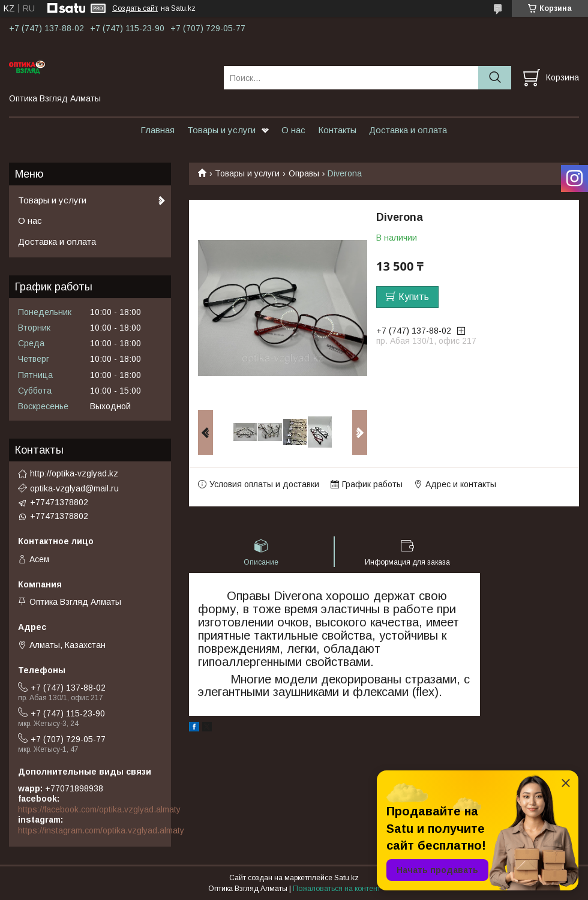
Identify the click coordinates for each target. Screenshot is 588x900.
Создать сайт (135, 8)
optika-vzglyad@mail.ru (74, 488)
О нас (293, 130)
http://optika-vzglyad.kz (74, 473)
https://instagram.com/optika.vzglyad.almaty (101, 830)
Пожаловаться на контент (337, 889)
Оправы (304, 173)
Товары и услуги (221, 130)
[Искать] (495, 78)
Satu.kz (346, 878)
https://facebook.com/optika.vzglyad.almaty (99, 809)
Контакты (337, 130)
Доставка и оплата (408, 130)
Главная (157, 130)
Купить (414, 297)
